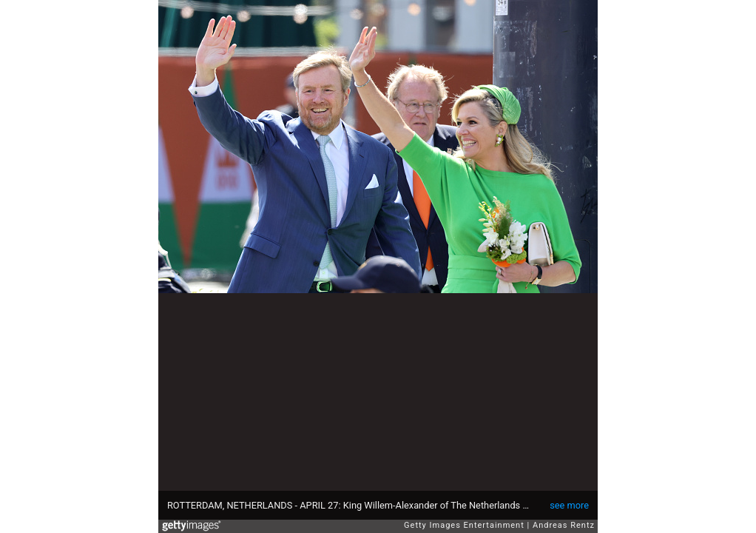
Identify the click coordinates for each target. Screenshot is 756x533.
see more (569, 505)
